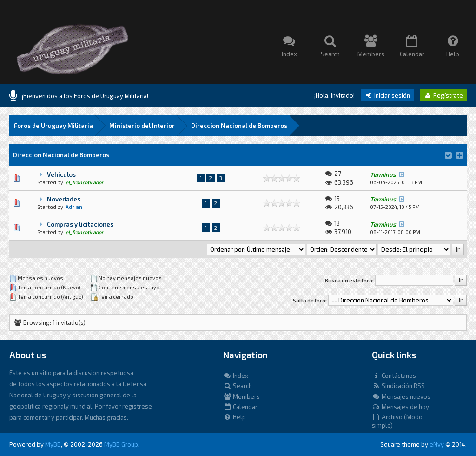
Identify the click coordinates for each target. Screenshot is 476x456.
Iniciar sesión (387, 95)
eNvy (437, 444)
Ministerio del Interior (142, 126)
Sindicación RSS (398, 386)
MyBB (53, 444)
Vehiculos (61, 174)
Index (236, 376)
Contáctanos (394, 376)
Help (235, 417)
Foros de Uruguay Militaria (53, 126)
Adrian (74, 207)
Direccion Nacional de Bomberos (239, 126)
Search (238, 386)
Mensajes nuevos (401, 396)
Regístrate (443, 95)
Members (241, 396)
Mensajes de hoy (400, 407)
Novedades (64, 199)
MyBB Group (121, 444)
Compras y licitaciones (80, 224)
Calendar (240, 407)
